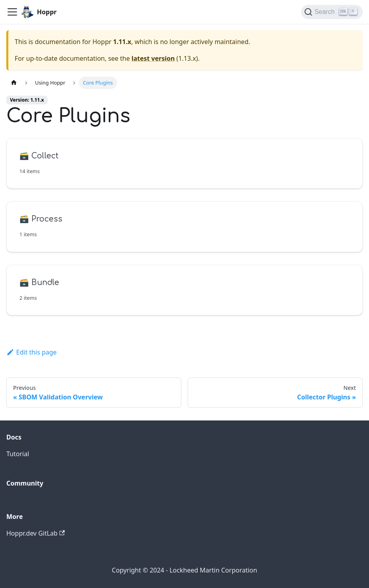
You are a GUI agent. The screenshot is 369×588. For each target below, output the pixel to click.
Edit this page (32, 352)
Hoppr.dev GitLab (36, 533)
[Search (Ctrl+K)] (332, 12)
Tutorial (18, 454)
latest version (153, 58)
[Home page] (14, 83)
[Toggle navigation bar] (12, 12)
